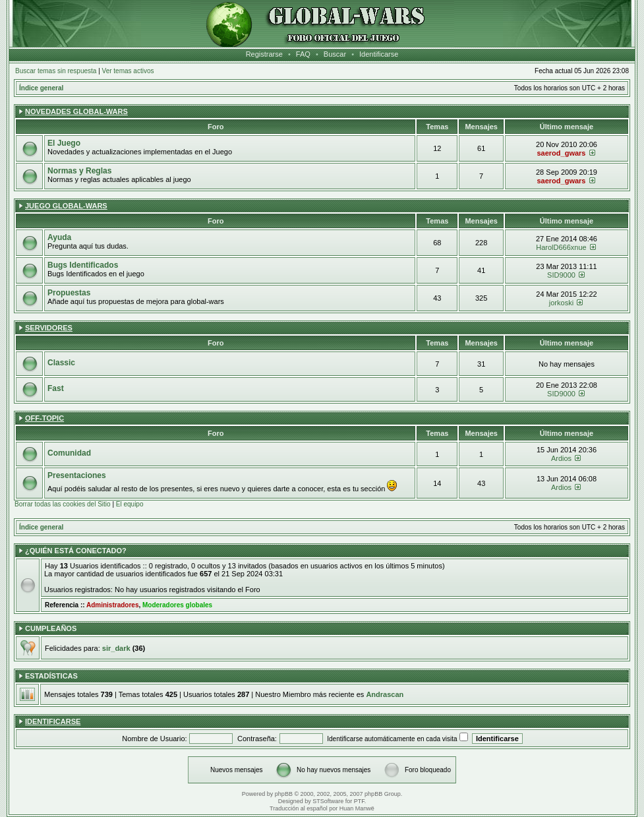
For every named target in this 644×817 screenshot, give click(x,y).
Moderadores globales (177, 605)
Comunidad (69, 453)
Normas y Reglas (79, 171)
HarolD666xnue (561, 247)
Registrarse (264, 54)
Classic (61, 363)
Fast (56, 388)
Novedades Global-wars (76, 111)
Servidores (49, 328)
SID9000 (561, 275)
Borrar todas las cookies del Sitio (63, 504)
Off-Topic (44, 418)
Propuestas (69, 293)
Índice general (41, 88)
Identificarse (379, 54)
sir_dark (116, 648)
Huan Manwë (357, 808)
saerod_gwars (561, 153)
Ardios (561, 458)
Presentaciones (77, 475)
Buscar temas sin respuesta (56, 71)
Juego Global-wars (66, 206)
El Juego (64, 143)
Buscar (335, 54)
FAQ (303, 54)
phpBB (284, 794)
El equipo (130, 504)
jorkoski (561, 303)
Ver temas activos (128, 71)
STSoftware (328, 801)
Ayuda (59, 237)
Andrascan (385, 694)
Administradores (112, 605)
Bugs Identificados (83, 265)
